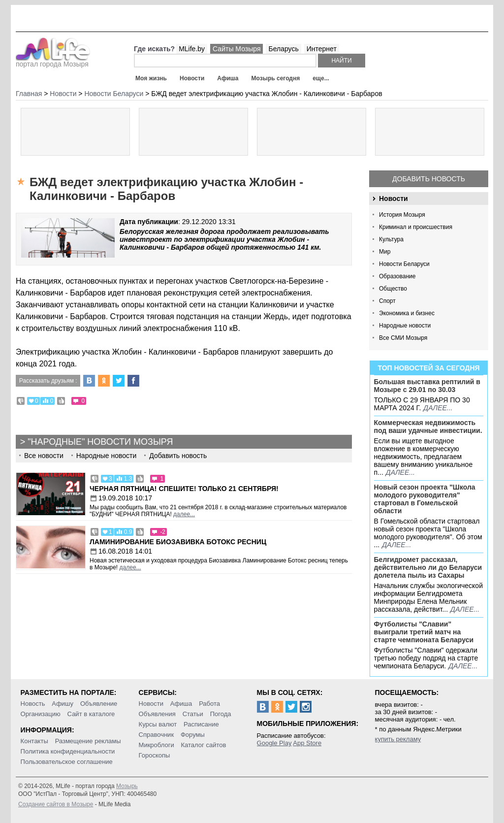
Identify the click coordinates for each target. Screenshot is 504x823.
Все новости (44, 456)
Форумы (193, 735)
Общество (393, 289)
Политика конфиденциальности (68, 751)
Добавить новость (429, 179)
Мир (385, 252)
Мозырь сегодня (276, 78)
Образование (397, 276)
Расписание (201, 724)
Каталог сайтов (204, 745)
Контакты (34, 741)
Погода (221, 714)
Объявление (99, 704)
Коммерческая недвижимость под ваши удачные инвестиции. (428, 427)
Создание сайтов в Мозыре (56, 804)
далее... (438, 408)
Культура (391, 239)
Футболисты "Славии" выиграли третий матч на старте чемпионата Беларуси (424, 632)
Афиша (228, 78)
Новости (192, 78)
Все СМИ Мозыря (403, 338)
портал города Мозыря (53, 61)
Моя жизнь (151, 78)
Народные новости (405, 326)
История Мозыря (402, 215)
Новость (33, 704)
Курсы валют (158, 724)
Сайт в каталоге (91, 714)
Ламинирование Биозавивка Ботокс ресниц (178, 542)
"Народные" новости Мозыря (100, 442)
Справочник (157, 735)
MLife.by (192, 49)
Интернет (322, 49)
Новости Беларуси (404, 264)
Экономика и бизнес (407, 313)
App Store (307, 743)
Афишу (63, 704)
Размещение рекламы (88, 741)
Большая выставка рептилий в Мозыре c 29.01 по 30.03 (427, 386)
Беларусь (283, 49)
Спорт (387, 301)
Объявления (157, 714)
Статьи (193, 714)
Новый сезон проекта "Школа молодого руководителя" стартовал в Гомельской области (425, 499)
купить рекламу (398, 739)
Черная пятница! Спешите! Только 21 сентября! (184, 489)
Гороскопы (155, 755)
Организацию (41, 714)
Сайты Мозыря (236, 49)
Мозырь (127, 786)
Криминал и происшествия (416, 227)
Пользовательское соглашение (67, 762)
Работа (209, 704)
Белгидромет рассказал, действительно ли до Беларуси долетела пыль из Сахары (428, 567)
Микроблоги (157, 745)
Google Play (274, 743)
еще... (321, 78)
